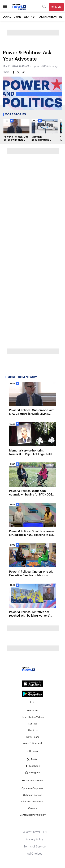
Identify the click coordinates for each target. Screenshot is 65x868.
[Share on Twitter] (18, 72)
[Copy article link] (23, 72)
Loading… (32, 240)
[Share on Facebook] (14, 72)
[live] (56, 7)
